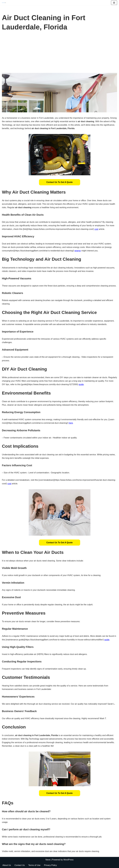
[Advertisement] (59, 54)
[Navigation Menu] (114, 3)
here (71, 423)
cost (96, 229)
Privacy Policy (50, 865)
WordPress (69, 860)
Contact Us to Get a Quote (60, 182)
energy (78, 251)
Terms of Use (34, 865)
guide (81, 384)
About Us (7, 865)
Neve (48, 860)
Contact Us (20, 865)
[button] (60, 182)
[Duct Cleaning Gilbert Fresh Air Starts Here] (5, 3)
